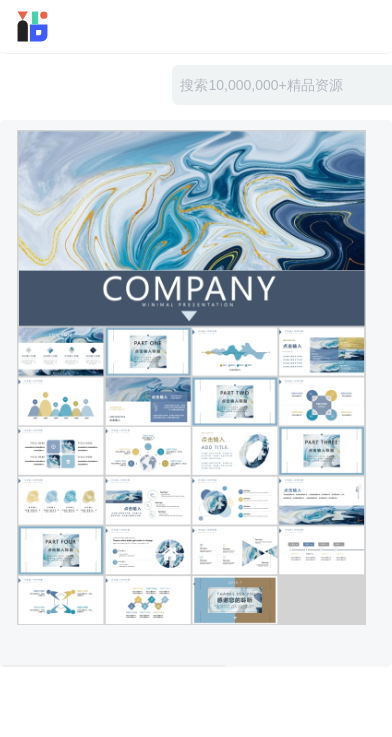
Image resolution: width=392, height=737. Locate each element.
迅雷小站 (60, 26)
